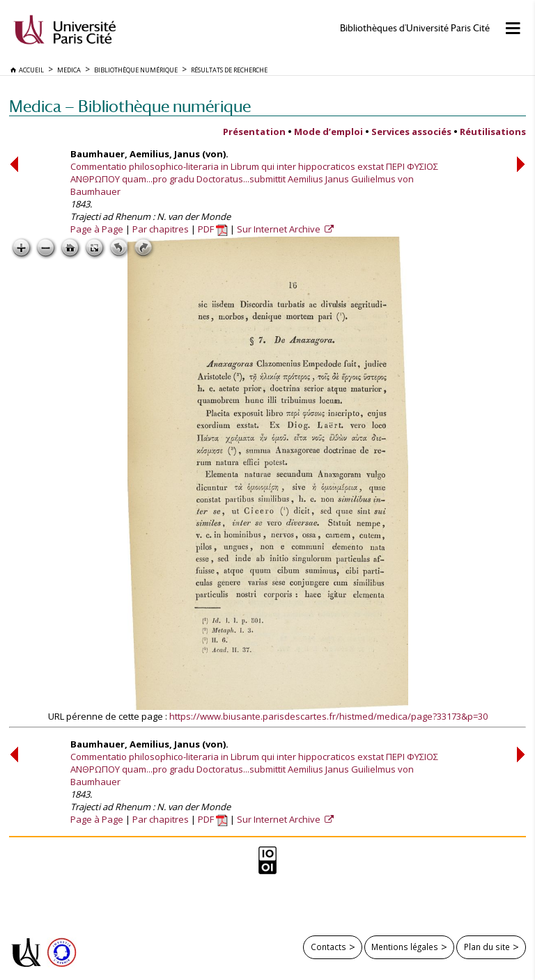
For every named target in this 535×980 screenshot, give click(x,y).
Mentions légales (405, 947)
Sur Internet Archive (280, 229)
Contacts (328, 947)
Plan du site (487, 947)
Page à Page (97, 229)
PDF (213, 229)
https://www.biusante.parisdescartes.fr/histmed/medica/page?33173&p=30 (328, 716)
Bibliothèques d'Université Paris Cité (415, 28)
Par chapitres (161, 229)
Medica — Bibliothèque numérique (130, 106)
